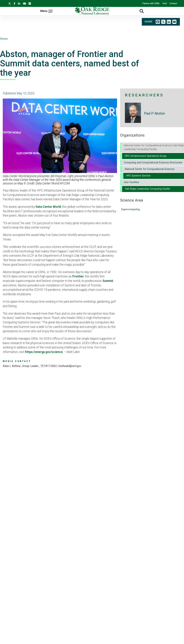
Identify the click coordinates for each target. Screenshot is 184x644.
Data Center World (48, 207)
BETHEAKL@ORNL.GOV (70, 366)
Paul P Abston (154, 113)
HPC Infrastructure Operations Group (146, 156)
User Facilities (131, 182)
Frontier (78, 276)
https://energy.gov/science (44, 352)
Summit (108, 281)
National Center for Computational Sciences (150, 169)
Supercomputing (130, 209)
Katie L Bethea (12, 366)
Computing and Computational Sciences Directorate (153, 163)
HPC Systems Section (138, 176)
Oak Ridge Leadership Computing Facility (147, 189)
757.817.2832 (49, 366)
